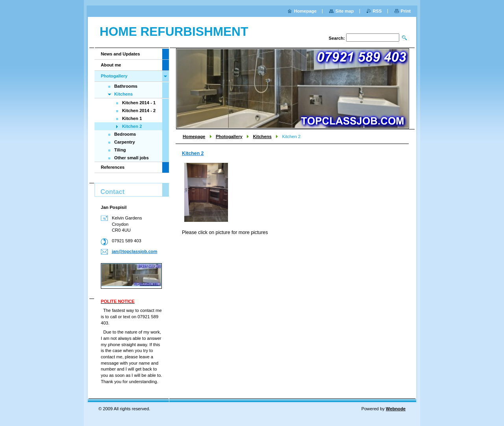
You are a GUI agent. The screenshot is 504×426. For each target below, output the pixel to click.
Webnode (396, 409)
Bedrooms (125, 134)
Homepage (194, 136)
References (113, 167)
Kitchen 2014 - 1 (139, 103)
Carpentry (125, 142)
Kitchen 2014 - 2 (139, 111)
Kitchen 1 (132, 118)
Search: (337, 38)
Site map (345, 11)
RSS (377, 11)
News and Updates (120, 54)
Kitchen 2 (193, 153)
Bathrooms (126, 86)
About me (111, 65)
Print (406, 11)
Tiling (120, 150)
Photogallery (229, 136)
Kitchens (262, 136)
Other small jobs (132, 158)
